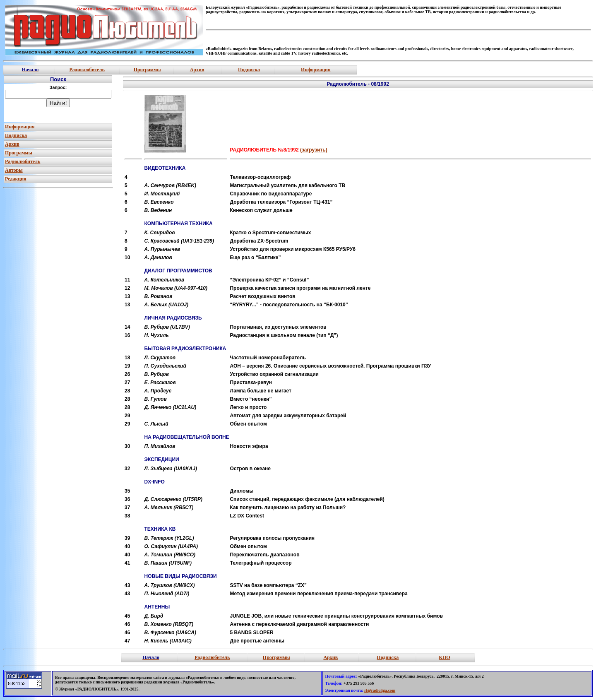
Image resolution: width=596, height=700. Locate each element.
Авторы (14, 170)
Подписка (249, 70)
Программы (147, 70)
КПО (444, 657)
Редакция (16, 179)
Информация (316, 70)
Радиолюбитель (87, 70)
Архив (197, 70)
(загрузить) (314, 150)
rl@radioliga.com (380, 690)
